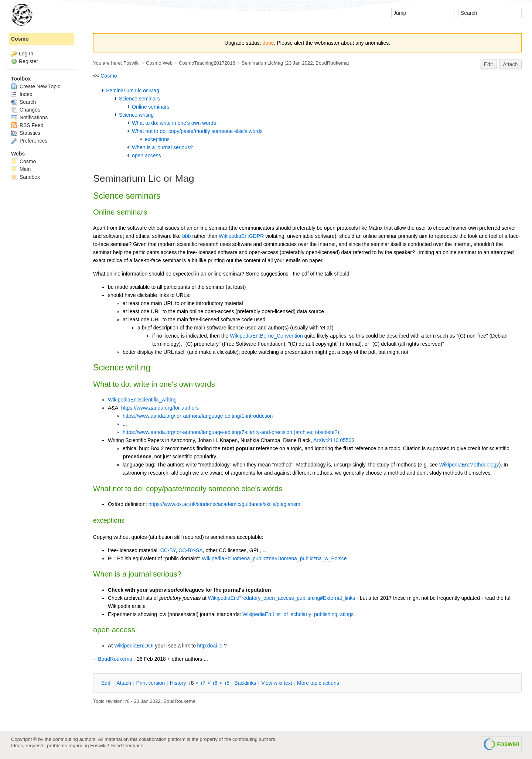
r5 (227, 683)
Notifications (29, 117)
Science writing (136, 115)
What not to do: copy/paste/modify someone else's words (197, 131)
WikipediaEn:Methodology (469, 465)
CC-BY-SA (191, 550)
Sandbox (25, 177)
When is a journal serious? (162, 147)
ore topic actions (318, 683)
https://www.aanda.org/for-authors (160, 408)
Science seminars (139, 99)
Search (23, 102)
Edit (488, 64)
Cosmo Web (159, 63)
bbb (186, 236)
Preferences (29, 141)
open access (146, 155)
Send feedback (127, 746)
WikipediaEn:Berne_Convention (266, 336)
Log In (26, 54)
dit (106, 683)
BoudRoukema (332, 63)
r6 (215, 683)
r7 (203, 683)
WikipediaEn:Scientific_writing (142, 400)
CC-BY (168, 550)
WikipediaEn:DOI (134, 646)
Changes (26, 110)
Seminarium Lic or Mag (133, 90)
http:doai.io (210, 646)
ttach (124, 683)
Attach (511, 64)
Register (28, 61)
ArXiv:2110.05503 (334, 440)
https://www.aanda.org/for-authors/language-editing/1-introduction (198, 416)
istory (178, 683)
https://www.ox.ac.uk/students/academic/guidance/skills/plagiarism (224, 504)
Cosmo (109, 76)
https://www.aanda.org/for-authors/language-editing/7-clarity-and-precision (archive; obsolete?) (231, 432)
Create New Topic (36, 86)
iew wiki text (277, 683)
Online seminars (151, 107)
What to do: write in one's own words (174, 123)
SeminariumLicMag (262, 63)
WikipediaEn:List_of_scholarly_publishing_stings (298, 614)
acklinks (245, 683)
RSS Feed (27, 125)
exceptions (157, 139)
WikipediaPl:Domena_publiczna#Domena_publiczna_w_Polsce (274, 558)
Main (21, 169)
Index (22, 94)
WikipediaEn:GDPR (241, 236)
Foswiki (132, 63)
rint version (151, 683)
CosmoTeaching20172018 (207, 63)
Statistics (26, 133)
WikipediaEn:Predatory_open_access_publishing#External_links (282, 598)
